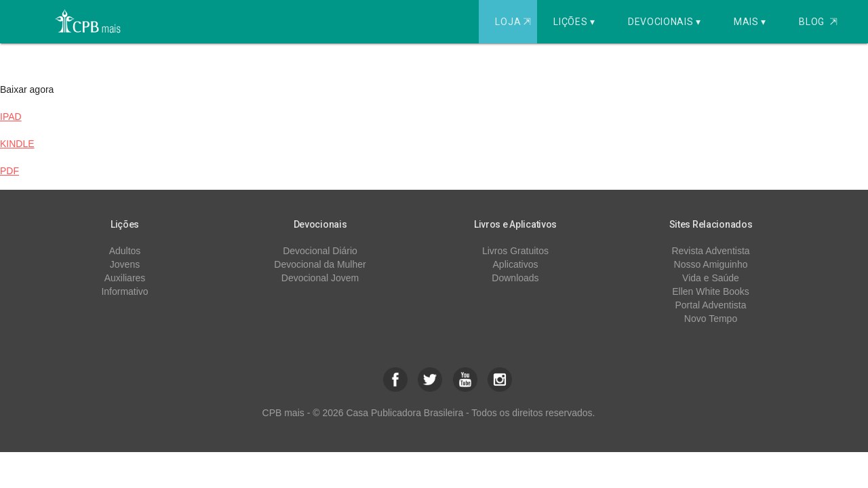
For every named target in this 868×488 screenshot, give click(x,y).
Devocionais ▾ (665, 22)
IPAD (11, 117)
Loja (514, 22)
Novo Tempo (711, 319)
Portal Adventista (710, 305)
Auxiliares (125, 278)
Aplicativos (516, 264)
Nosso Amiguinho (711, 264)
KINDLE (17, 144)
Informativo (124, 291)
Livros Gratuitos (515, 251)
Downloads (515, 278)
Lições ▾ (574, 22)
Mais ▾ (750, 22)
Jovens (125, 264)
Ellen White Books (711, 291)
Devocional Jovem (320, 278)
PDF (9, 171)
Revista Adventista (710, 251)
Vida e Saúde (711, 278)
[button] (395, 380)
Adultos (125, 251)
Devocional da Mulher (320, 264)
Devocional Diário (320, 251)
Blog (818, 22)
